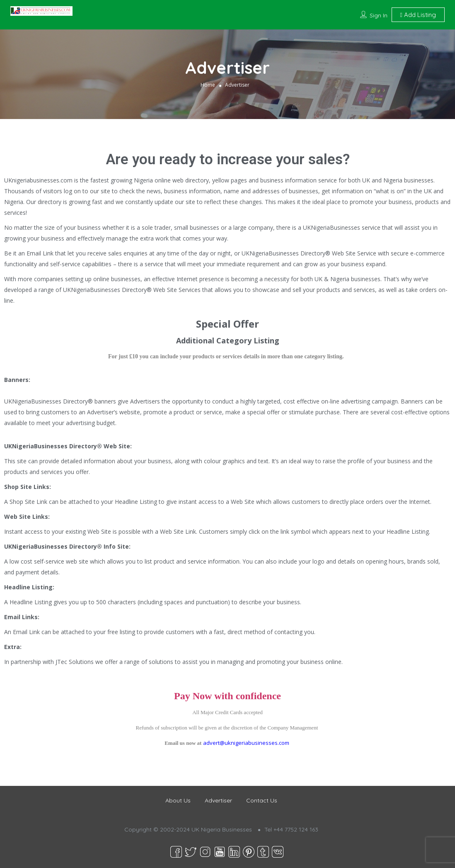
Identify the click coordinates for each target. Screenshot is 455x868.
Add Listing (418, 15)
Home (208, 85)
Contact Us (262, 800)
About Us (178, 800)
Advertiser (218, 800)
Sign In (379, 15)
